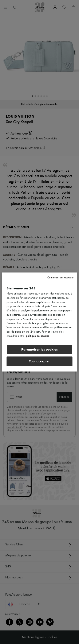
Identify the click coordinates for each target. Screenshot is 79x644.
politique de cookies (37, 336)
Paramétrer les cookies (39, 349)
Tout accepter (39, 361)
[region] (39, 322)
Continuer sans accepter (61, 278)
